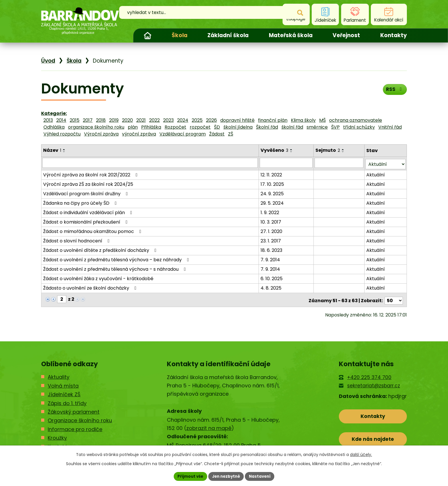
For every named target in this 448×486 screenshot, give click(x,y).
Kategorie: (54, 113)
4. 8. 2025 (272, 287)
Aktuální (376, 173)
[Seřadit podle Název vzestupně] (64, 150)
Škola (180, 35)
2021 (141, 120)
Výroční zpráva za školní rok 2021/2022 (91, 173)
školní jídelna (238, 127)
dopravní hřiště (237, 120)
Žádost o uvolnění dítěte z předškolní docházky (101, 249)
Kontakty (394, 35)
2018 (101, 120)
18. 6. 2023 (272, 249)
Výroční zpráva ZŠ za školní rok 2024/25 (88, 183)
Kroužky (57, 435)
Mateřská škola (291, 35)
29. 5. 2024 (273, 202)
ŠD (217, 127)
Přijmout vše (188, 476)
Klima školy (303, 120)
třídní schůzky (359, 127)
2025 (197, 120)
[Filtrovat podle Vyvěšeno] (287, 163)
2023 (168, 120)
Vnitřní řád (390, 127)
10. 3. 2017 (271, 221)
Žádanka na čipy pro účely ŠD (81, 202)
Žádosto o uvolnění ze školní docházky (91, 287)
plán (133, 127)
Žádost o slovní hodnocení (77, 239)
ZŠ (231, 134)
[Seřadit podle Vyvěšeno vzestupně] (292, 150)
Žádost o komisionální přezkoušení (86, 221)
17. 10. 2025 (273, 183)
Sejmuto (328, 150)
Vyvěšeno (275, 150)
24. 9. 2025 (273, 192)
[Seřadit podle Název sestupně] (64, 152)
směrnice (317, 127)
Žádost (217, 134)
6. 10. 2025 (272, 277)
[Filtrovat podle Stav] (386, 163)
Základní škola (228, 35)
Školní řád (267, 127)
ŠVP (335, 127)
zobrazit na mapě (209, 425)
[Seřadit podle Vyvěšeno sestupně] (292, 152)
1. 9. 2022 (270, 211)
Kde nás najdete (373, 438)
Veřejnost (346, 35)
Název (52, 150)
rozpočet (200, 127)
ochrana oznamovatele (356, 120)
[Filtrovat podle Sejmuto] (339, 163)
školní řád (292, 127)
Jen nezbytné (226, 476)
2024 (183, 120)
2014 (61, 120)
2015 (75, 120)
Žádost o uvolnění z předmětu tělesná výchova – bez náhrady (117, 258)
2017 (88, 120)
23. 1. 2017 (271, 239)
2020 (127, 120)
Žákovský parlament (74, 409)
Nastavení (262, 476)
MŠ (322, 120)
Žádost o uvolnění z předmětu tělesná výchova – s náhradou (115, 268)
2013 (48, 120)
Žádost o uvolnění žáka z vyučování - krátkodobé (98, 277)
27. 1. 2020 (272, 230)
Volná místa (63, 383)
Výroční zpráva (101, 134)
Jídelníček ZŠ (64, 392)
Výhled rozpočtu (62, 134)
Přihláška (151, 127)
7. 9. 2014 (271, 258)
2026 (211, 120)
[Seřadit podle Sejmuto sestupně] (344, 152)
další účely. (361, 454)
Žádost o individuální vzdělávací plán (89, 211)
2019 (114, 120)
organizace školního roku (96, 127)
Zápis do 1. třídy (67, 400)
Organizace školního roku (80, 418)
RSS (394, 90)
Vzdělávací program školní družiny (86, 192)
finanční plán (273, 120)
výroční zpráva (139, 134)
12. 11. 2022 (272, 173)
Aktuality (59, 374)
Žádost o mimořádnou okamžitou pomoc (93, 230)
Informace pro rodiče (75, 426)
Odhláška (54, 127)
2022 (154, 120)
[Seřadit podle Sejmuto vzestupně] (344, 150)
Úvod (147, 35)
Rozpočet (175, 127)
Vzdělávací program (183, 134)
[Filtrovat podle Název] (150, 163)
